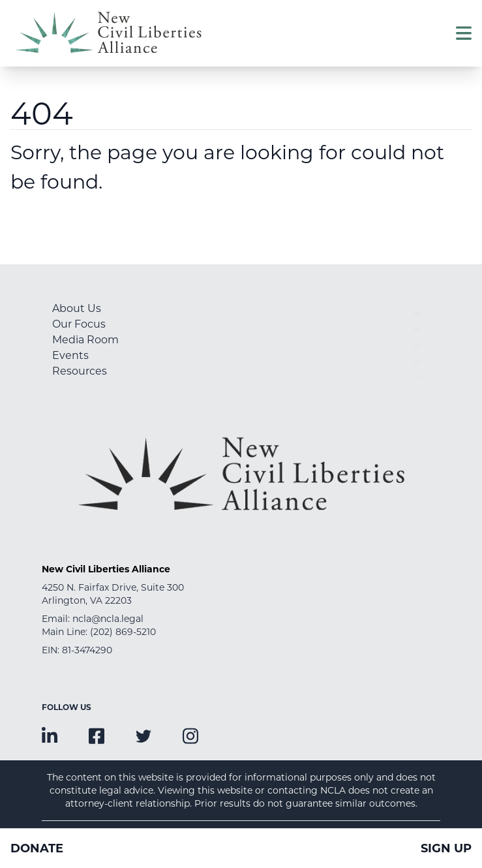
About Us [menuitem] (77, 308)
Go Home (46, 225)
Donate (37, 848)
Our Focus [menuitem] (79, 324)
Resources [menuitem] (80, 371)
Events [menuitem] (70, 355)
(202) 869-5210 (123, 632)
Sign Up (446, 848)
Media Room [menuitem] (85, 340)
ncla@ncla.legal (108, 619)
